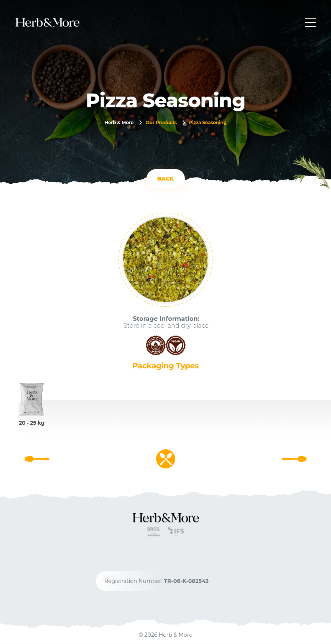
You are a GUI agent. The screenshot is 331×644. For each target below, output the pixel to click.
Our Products (161, 122)
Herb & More (119, 122)
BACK (165, 179)
